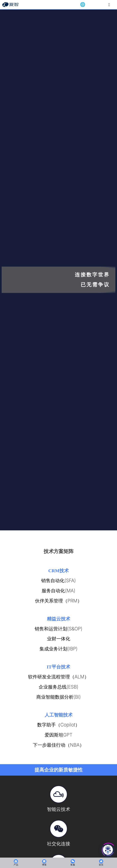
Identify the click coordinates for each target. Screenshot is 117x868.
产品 (16, 865)
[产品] (16, 861)
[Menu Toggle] (109, 5)
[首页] (101, 861)
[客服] (73, 861)
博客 (44, 865)
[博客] (44, 861)
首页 (101, 865)
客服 (73, 865)
